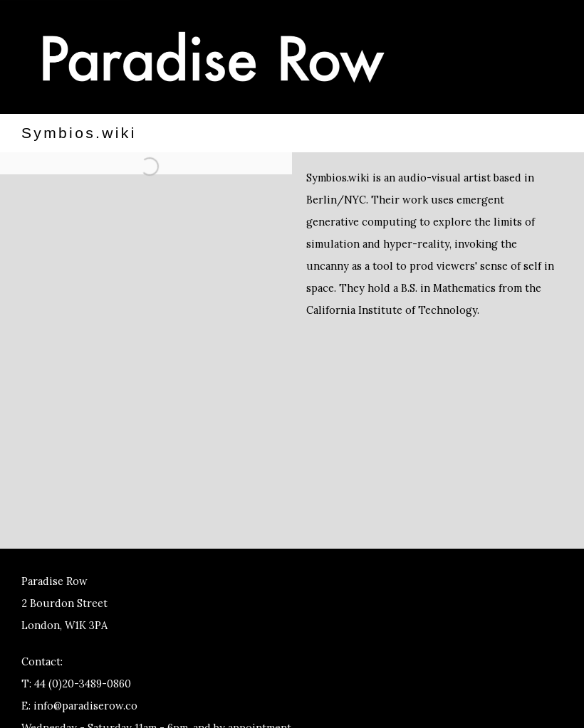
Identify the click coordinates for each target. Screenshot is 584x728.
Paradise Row (214, 57)
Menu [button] (513, 59)
